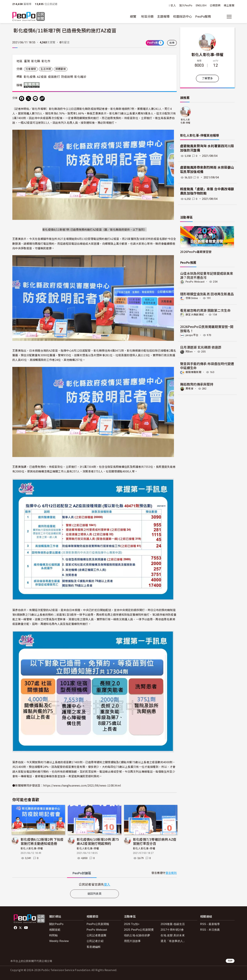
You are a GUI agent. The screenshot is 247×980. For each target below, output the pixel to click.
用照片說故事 (132, 941)
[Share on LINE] (35, 99)
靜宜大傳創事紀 (195, 314)
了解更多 (207, 78)
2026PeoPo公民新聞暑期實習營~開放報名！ (207, 328)
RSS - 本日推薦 (210, 930)
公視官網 (215, 5)
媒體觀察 (61, 69)
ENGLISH (201, 5)
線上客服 (229, 5)
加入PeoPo (186, 5)
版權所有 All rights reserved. (32, 85)
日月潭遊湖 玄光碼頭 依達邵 (201, 347)
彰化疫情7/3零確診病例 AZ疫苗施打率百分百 (155, 841)
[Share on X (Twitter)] (28, 99)
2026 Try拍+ (132, 924)
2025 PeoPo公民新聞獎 (139, 930)
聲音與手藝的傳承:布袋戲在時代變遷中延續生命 (207, 365)
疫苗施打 (54, 77)
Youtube (26, 928)
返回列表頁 (95, 894)
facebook (16, 928)
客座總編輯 (94, 947)
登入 (173, 6)
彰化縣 (36, 61)
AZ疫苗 (42, 77)
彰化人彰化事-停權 (32, 849)
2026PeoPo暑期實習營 (196, 252)
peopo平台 (192, 335)
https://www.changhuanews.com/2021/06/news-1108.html (82, 785)
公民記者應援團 (96, 935)
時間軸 (53, 935)
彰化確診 (80, 77)
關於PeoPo (56, 924)
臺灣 (27, 61)
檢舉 (172, 43)
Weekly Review (59, 941)
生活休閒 (46, 69)
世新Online (192, 298)
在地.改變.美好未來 (173, 935)
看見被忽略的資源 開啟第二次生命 (205, 310)
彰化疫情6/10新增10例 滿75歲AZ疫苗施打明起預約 (98, 841)
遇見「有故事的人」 (173, 941)
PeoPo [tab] (82, 873)
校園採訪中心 (183, 17)
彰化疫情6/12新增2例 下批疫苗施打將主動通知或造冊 (42, 841)
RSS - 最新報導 (210, 924)
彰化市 (46, 61)
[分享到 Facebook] (22, 99)
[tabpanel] (95, 884)
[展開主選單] (229, 17)
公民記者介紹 (95, 941)
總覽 (133, 17)
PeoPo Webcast (196, 282)
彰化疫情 (30, 77)
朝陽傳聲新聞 (194, 372)
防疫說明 (67, 77)
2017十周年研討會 (172, 930)
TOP (230, 961)
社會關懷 (31, 69)
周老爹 (190, 388)
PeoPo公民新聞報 (98, 924)
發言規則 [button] (171, 873)
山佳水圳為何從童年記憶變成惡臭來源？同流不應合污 (207, 275)
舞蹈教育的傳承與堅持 (197, 384)
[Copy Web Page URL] (42, 99)
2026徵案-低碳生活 (173, 924)
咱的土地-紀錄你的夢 (137, 935)
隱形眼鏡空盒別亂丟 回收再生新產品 (207, 294)
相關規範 (55, 930)
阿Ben (189, 351)
